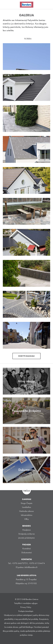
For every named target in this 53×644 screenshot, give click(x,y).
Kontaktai (27, 549)
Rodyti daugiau (26, 356)
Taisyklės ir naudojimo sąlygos (26, 603)
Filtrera (28, 39)
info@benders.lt (31, 567)
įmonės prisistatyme (26, 538)
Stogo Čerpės (26, 503)
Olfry (26, 519)
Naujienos (26, 530)
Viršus (27, 491)
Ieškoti (49, 4)
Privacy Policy (26, 607)
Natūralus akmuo (26, 511)
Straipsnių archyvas (26, 534)
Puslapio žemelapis (26, 611)
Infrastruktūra (27, 515)
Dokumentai (27, 552)
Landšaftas (26, 507)
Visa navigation (6, 5)
